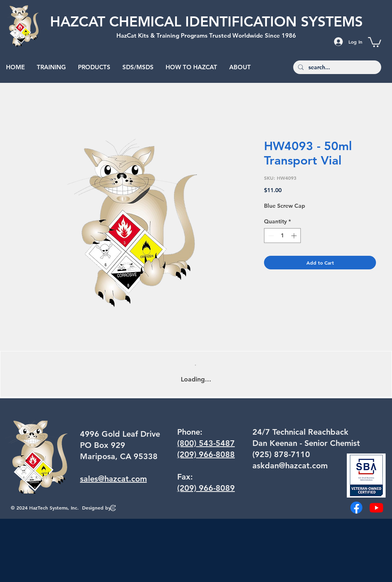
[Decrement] (270, 236)
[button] (375, 42)
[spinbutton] (282, 236)
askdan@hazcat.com (290, 466)
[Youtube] (376, 508)
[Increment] (295, 236)
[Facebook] (356, 508)
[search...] (336, 68)
